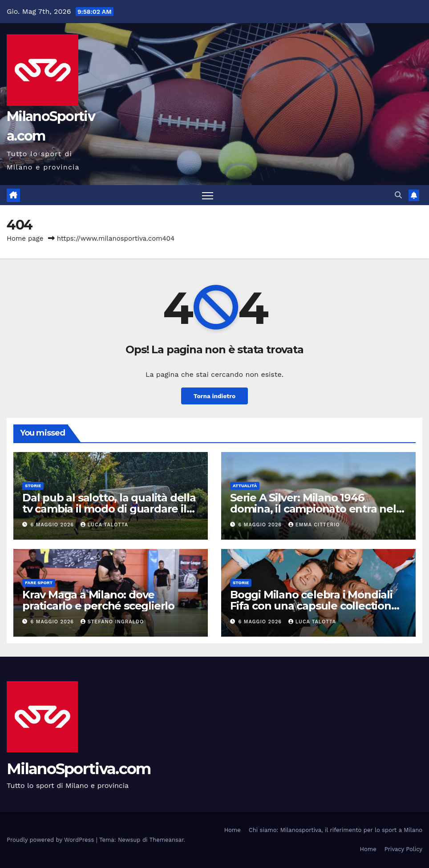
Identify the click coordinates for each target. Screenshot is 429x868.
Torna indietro (214, 396)
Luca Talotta (104, 525)
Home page (25, 239)
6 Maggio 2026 (53, 525)
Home (233, 830)
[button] (398, 195)
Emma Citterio (314, 525)
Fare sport (39, 583)
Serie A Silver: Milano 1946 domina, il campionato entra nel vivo (313, 509)
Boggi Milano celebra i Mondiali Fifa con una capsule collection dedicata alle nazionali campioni (314, 606)
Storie (33, 486)
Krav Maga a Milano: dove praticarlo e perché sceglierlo (98, 601)
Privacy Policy (403, 850)
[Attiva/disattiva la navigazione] (208, 196)
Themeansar (167, 840)
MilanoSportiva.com (79, 769)
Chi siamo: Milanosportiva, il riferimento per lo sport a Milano (336, 830)
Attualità (245, 486)
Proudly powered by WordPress (51, 840)
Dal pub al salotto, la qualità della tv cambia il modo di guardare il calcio (109, 509)
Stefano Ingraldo (112, 622)
